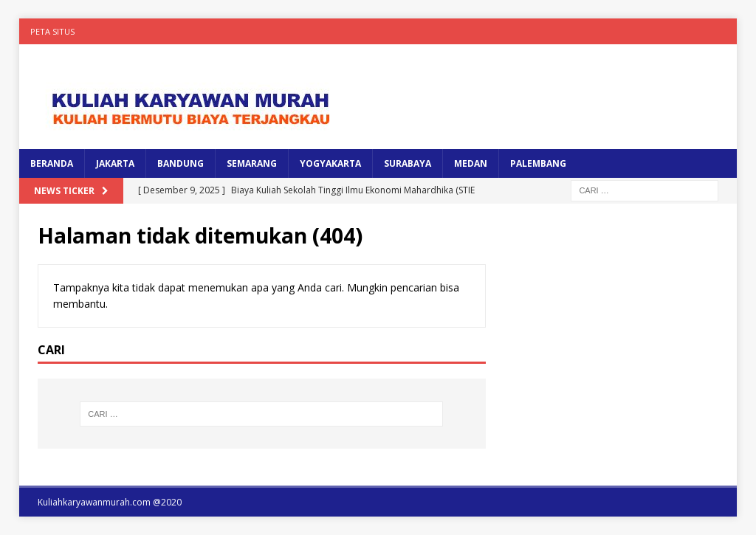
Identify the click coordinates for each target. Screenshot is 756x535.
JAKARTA (115, 163)
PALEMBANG (538, 163)
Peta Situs (52, 31)
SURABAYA (408, 163)
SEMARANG (252, 163)
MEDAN (471, 163)
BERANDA (52, 163)
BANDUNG (181, 163)
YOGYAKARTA (330, 163)
